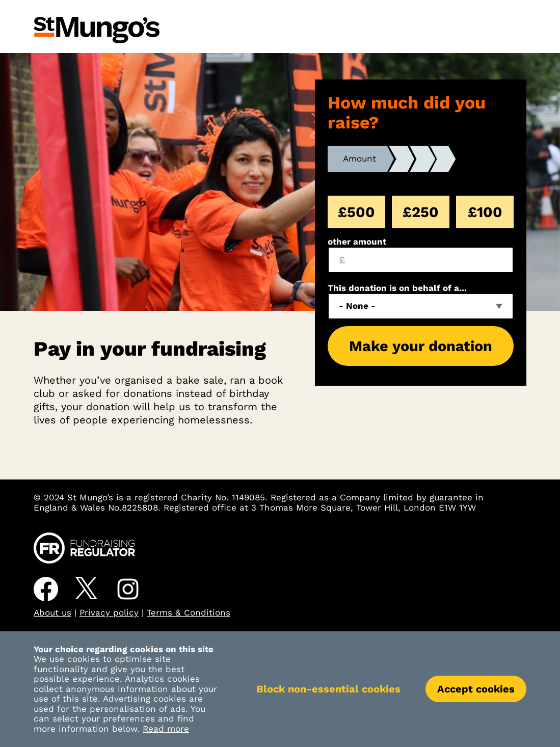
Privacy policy (109, 612)
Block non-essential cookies (328, 689)
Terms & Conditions (189, 612)
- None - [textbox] (357, 306)
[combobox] (421, 306)
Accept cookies (476, 689)
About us (52, 612)
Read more (166, 729)
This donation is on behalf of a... (397, 288)
